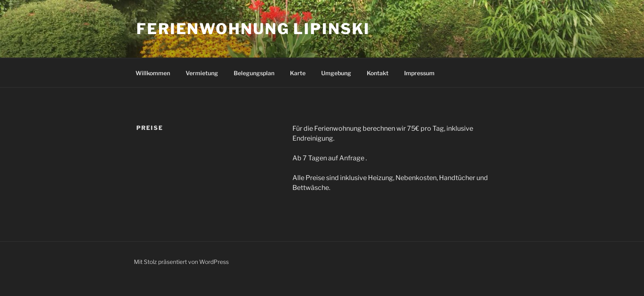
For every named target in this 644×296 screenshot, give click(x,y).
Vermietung (202, 73)
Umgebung (336, 73)
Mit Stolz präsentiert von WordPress (181, 262)
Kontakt (378, 73)
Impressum (419, 73)
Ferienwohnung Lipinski (253, 29)
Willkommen (153, 73)
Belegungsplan (254, 73)
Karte (298, 73)
